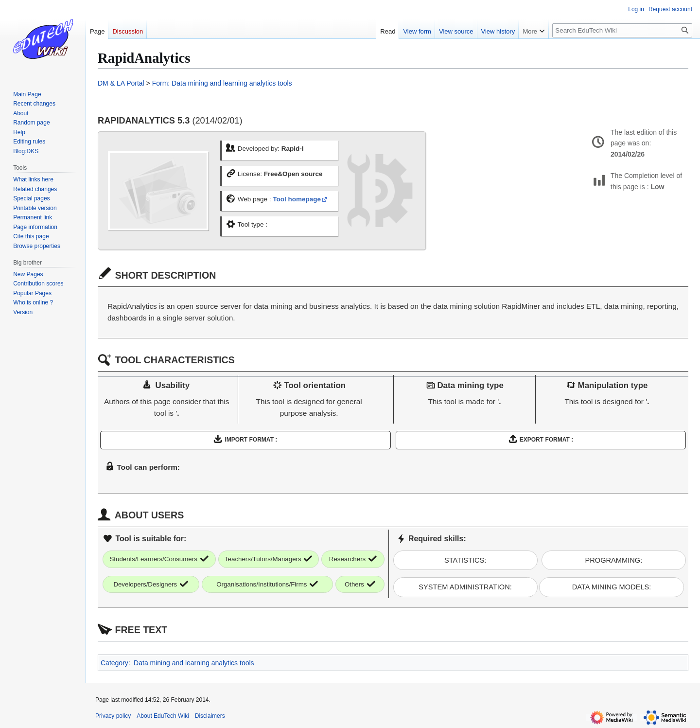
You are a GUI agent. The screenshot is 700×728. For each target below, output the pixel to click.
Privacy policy (113, 716)
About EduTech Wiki (163, 716)
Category (114, 663)
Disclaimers (210, 716)
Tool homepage (297, 199)
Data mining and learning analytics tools (194, 663)
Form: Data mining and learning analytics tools (222, 83)
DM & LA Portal (121, 83)
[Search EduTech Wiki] (622, 30)
